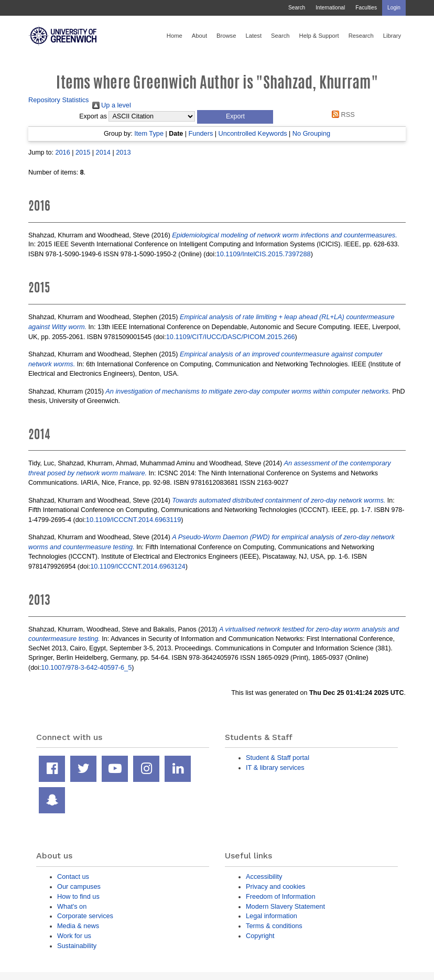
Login (394, 8)
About (199, 36)
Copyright (260, 936)
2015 (83, 152)
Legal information (272, 916)
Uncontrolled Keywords (253, 133)
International (330, 8)
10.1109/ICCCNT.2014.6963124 (138, 566)
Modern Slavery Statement (285, 906)
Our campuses (79, 886)
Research (361, 36)
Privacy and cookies (275, 886)
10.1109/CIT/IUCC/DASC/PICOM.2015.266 (231, 337)
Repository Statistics (59, 100)
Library (392, 36)
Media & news (78, 926)
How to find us (78, 896)
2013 (123, 152)
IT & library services (275, 767)
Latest (253, 36)
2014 (103, 152)
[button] (235, 117)
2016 (62, 152)
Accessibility (264, 876)
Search (297, 8)
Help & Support (319, 36)
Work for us (74, 936)
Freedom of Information (281, 896)
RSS (342, 115)
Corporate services (85, 916)
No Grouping (311, 133)
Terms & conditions (274, 926)
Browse (226, 36)
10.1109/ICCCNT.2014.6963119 (133, 520)
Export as (93, 116)
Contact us (73, 876)
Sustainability (77, 946)
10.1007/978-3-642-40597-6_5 (86, 667)
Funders (201, 133)
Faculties (366, 8)
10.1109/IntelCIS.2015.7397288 (264, 254)
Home (175, 36)
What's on (72, 906)
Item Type (149, 133)
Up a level (112, 105)
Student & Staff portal (278, 758)
